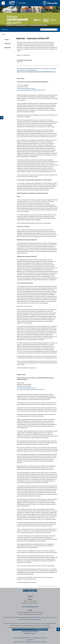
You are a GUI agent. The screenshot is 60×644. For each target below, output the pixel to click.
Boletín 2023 (8, 48)
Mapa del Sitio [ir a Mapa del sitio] (30, 640)
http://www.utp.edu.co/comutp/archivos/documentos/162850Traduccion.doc (36, 72)
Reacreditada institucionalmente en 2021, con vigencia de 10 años (35, 617)
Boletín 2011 (8, 44)
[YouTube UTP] (29, 591)
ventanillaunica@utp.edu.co (41, 630)
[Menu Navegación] (5, 30)
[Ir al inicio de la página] (58, 629)
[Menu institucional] (3, 3)
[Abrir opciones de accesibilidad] (2, 118)
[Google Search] (49, 30)
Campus (7, 40)
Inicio (4, 34)
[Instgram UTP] (31, 591)
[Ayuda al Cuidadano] (36, 591)
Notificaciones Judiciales (30, 634)
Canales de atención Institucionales (30, 632)
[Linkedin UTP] (34, 591)
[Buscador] (58, 30)
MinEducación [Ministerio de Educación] (37, 619)
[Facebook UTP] (24, 591)
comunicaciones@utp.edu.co (32, 607)
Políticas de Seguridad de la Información (37, 638)
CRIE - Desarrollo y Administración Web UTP (32, 642)
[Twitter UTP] (26, 591)
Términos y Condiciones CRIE (20, 638)
